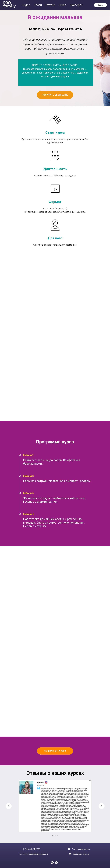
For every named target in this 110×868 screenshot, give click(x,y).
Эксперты (76, 5)
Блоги (38, 5)
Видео (26, 5)
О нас (63, 5)
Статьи (51, 5)
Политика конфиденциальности (33, 854)
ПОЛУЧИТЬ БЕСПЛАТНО (55, 95)
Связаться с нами (81, 854)
